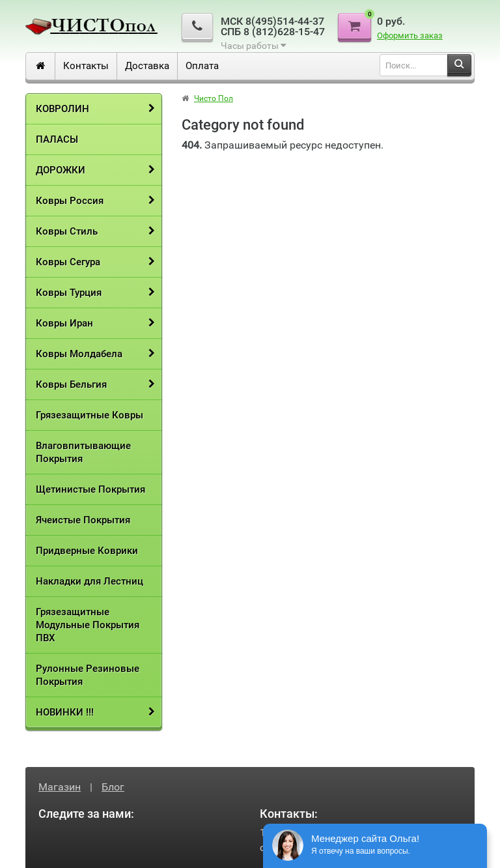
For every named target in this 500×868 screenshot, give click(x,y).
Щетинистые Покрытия (90, 489)
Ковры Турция (69, 293)
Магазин (60, 787)
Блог (113, 787)
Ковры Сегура (68, 262)
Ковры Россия (70, 201)
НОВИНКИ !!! (65, 712)
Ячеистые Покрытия (83, 520)
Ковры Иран (64, 323)
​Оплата (202, 66)
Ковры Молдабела (79, 354)
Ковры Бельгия (71, 384)
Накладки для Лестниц (90, 581)
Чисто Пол (214, 98)
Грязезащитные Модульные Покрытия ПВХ (88, 625)
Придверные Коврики (87, 551)
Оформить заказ (410, 36)
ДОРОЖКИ (61, 170)
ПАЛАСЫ (57, 139)
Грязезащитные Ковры (90, 415)
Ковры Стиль (67, 231)
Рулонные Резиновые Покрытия (88, 675)
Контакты (86, 66)
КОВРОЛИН (62, 109)
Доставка (147, 66)
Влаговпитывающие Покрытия (83, 452)
